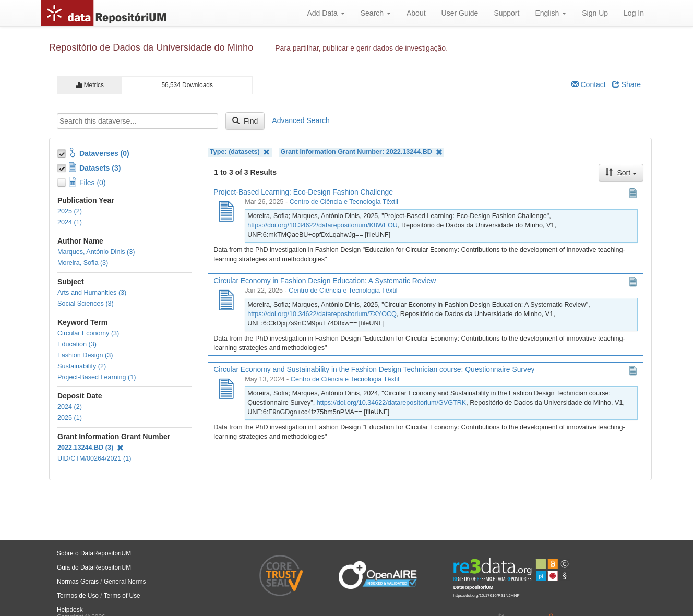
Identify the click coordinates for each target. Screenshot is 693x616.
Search (376, 13)
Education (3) (77, 344)
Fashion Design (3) (85, 355)
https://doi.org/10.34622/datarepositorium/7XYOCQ (322, 314)
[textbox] (138, 121)
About (416, 13)
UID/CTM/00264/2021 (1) (94, 458)
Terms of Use (122, 596)
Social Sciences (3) (86, 304)
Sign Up (595, 13)
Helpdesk (70, 610)
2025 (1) (70, 418)
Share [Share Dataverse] (626, 84)
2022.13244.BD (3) (91, 448)
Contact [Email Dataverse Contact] (589, 84)
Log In (634, 13)
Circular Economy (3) (88, 333)
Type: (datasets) (240, 152)
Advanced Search (301, 120)
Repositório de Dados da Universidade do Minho (151, 47)
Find (245, 121)
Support (506, 13)
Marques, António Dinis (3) (96, 252)
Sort (621, 173)
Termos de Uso (78, 596)
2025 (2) (70, 211)
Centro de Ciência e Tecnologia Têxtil (344, 202)
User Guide (460, 13)
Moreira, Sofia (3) (83, 263)
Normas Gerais (78, 582)
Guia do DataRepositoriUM (94, 567)
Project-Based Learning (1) (97, 377)
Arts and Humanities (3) (92, 293)
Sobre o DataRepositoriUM (94, 553)
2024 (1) (70, 222)
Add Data (326, 13)
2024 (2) (70, 407)
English (551, 13)
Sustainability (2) (82, 366)
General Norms (125, 582)
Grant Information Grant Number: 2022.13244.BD (361, 152)
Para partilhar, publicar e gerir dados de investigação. (361, 48)
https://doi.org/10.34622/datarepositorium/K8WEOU (322, 225)
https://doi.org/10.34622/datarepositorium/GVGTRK (391, 403)
